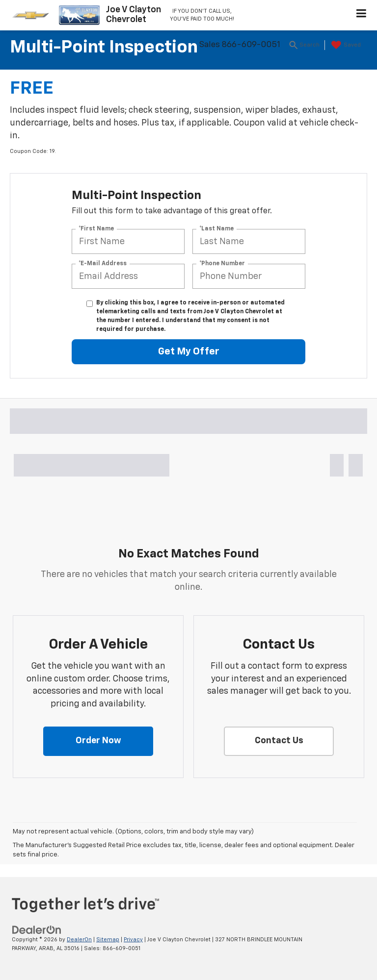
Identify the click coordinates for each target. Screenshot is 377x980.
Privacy (133, 940)
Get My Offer (189, 352)
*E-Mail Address (103, 264)
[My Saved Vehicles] (345, 45)
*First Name (96, 229)
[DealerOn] (37, 930)
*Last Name (216, 229)
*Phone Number (222, 264)
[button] (98, 741)
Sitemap (108, 940)
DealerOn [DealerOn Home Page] (79, 940)
